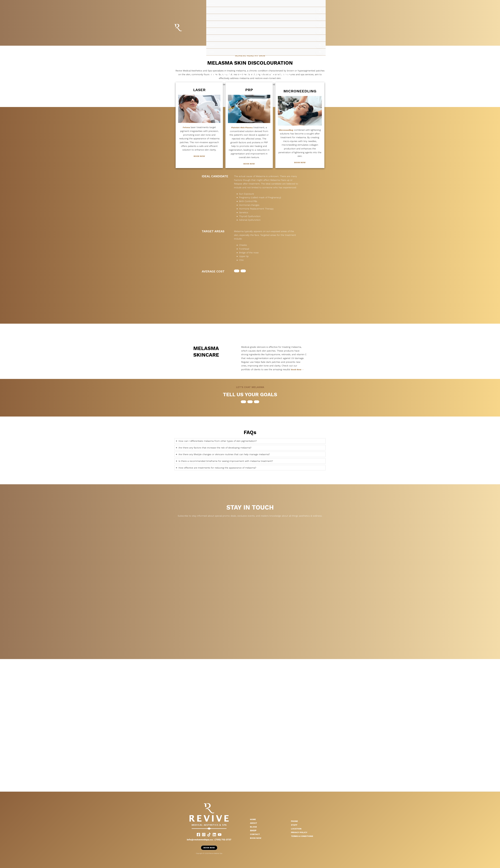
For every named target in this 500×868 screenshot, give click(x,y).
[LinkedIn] (214, 834)
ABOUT (254, 823)
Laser (212, 45)
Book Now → (298, 369)
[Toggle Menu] (319, 10)
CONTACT (256, 834)
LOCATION (297, 828)
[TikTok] (209, 834)
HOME (253, 819)
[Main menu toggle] (495, 62)
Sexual (212, 31)
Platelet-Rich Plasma (242, 127)
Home (212, 3)
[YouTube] (220, 834)
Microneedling (286, 130)
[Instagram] (204, 834)
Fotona (186, 127)
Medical (213, 24)
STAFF (295, 825)
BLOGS (254, 827)
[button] (237, 271)
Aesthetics (214, 17)
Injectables (214, 38)
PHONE (295, 821)
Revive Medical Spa (185, 28)
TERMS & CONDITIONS (304, 836)
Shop (212, 52)
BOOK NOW (199, 156)
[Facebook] (198, 834)
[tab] (250, 441)
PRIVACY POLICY (300, 832)
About (212, 10)
